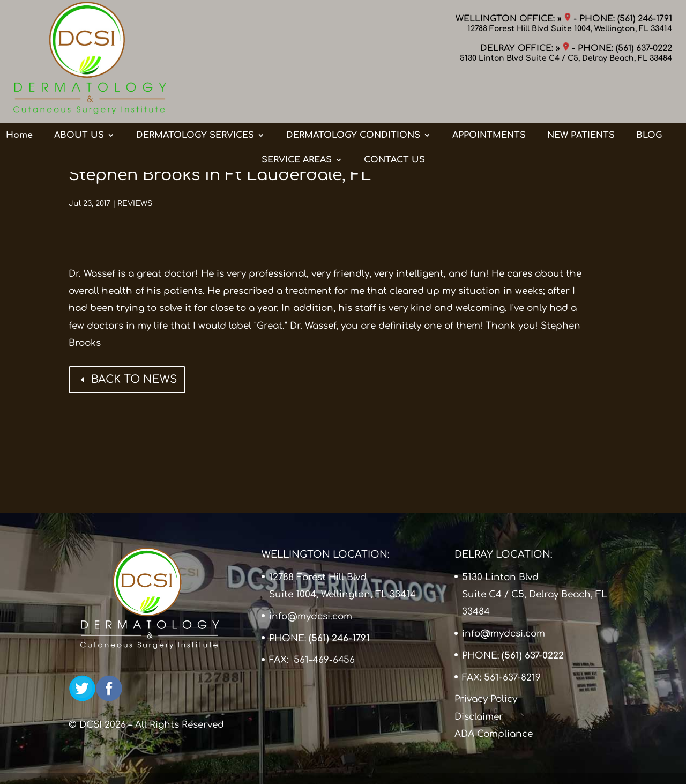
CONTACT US (394, 117)
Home (19, 93)
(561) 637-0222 (644, 48)
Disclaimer (479, 717)
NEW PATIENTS (581, 93)
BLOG (649, 93)
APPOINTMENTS (489, 93)
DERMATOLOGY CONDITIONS (353, 93)
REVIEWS (135, 204)
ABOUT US (79, 93)
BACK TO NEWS (134, 379)
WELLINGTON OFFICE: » (513, 19)
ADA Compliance (494, 734)
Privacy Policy (486, 699)
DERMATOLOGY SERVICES (195, 93)
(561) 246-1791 (645, 19)
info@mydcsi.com (311, 616)
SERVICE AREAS (297, 117)
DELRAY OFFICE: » (525, 48)
